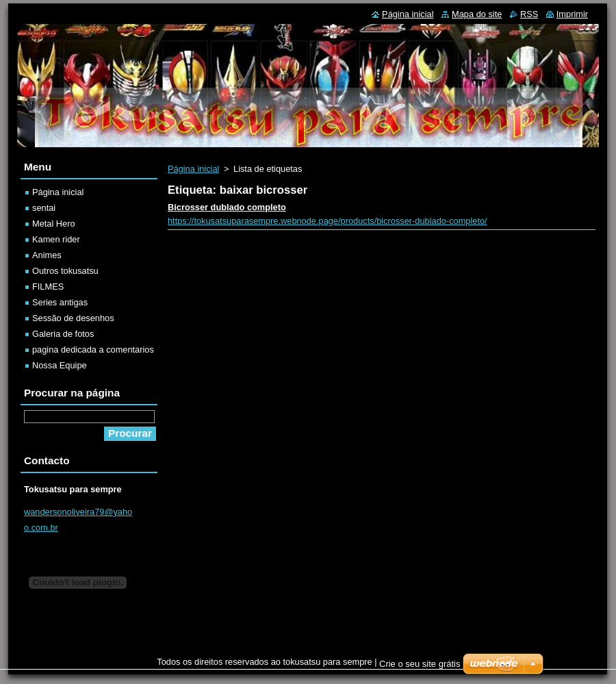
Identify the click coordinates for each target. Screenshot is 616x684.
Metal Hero (54, 224)
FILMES (48, 287)
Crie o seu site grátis (420, 664)
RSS (529, 14)
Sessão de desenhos (73, 318)
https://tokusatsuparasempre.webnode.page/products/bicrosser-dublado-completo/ (328, 221)
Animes (47, 255)
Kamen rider (56, 239)
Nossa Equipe (60, 365)
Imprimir (572, 14)
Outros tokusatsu (65, 271)
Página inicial (193, 169)
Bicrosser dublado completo (227, 207)
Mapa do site (477, 14)
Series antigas (60, 302)
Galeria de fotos (63, 334)
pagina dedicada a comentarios (93, 350)
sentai (44, 208)
